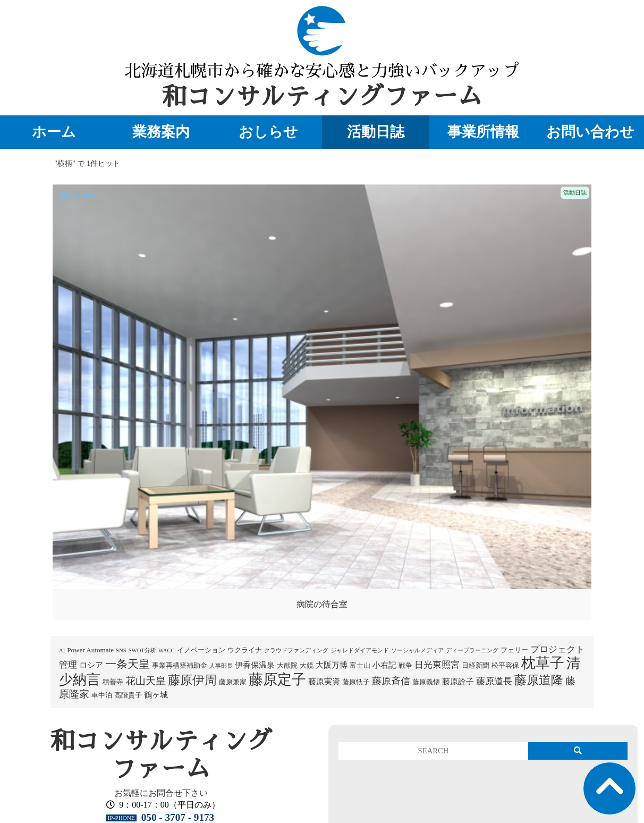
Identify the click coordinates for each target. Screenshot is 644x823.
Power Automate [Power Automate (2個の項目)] (90, 650)
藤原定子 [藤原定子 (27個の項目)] (277, 679)
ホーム (54, 132)
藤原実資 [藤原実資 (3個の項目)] (324, 682)
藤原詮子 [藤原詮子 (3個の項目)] (458, 682)
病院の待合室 (322, 604)
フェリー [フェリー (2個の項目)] (514, 650)
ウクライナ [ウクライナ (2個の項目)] (245, 650)
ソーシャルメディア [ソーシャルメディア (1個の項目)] (417, 650)
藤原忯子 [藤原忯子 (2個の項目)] (356, 682)
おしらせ (268, 132)
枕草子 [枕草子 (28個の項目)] (543, 663)
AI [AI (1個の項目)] (62, 650)
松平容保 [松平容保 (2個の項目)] (505, 665)
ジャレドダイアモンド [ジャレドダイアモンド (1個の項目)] (360, 650)
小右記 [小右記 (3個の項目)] (384, 665)
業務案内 (161, 132)
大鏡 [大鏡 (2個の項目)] (307, 665)
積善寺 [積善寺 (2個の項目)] (113, 682)
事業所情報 (483, 132)
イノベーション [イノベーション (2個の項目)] (201, 650)
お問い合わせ (590, 132)
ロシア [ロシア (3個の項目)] (91, 665)
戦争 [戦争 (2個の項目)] (405, 665)
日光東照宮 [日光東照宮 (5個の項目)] (437, 665)
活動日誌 (376, 132)
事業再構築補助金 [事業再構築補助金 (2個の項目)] (180, 665)
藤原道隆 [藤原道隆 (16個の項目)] (539, 680)
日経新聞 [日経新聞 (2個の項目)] (476, 665)
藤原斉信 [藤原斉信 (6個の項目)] (391, 681)
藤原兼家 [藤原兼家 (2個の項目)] (233, 682)
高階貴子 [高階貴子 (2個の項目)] (128, 695)
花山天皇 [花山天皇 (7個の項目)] (146, 681)
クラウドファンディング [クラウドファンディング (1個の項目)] (296, 650)
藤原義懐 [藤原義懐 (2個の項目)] (426, 682)
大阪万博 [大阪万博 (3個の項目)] (332, 665)
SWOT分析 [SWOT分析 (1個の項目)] (142, 650)
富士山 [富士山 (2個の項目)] (360, 665)
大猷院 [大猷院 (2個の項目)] (287, 665)
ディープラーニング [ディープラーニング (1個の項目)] (472, 650)
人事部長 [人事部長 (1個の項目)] (221, 666)
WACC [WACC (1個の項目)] (167, 650)
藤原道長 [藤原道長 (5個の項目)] (494, 681)
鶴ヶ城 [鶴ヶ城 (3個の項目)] (156, 695)
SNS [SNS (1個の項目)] (121, 650)
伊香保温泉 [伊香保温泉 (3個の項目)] (255, 665)
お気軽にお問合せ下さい (161, 793)
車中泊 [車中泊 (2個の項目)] (102, 695)
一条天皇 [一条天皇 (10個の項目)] (128, 664)
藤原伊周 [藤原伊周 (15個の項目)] (192, 680)
